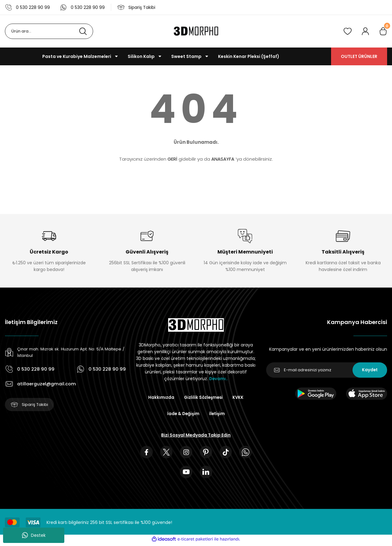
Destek (34, 535)
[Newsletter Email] (327, 370)
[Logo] (196, 31)
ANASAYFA (223, 159)
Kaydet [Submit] (370, 370)
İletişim (217, 414)
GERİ (172, 159)
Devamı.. (218, 379)
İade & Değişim (183, 414)
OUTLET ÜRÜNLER (359, 56)
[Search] (49, 31)
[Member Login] (365, 31)
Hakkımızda (160, 398)
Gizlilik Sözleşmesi (203, 398)
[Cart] (383, 31)
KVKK (239, 398)
